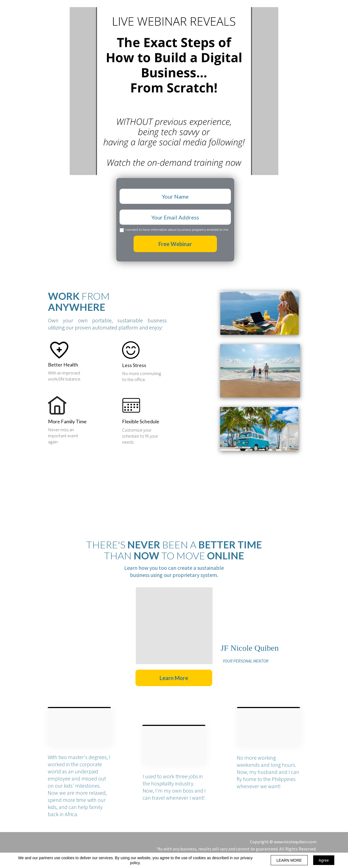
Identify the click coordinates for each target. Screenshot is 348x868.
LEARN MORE (289, 860)
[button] (174, 678)
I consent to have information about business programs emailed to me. (177, 230)
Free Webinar (175, 244)
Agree (324, 860)
